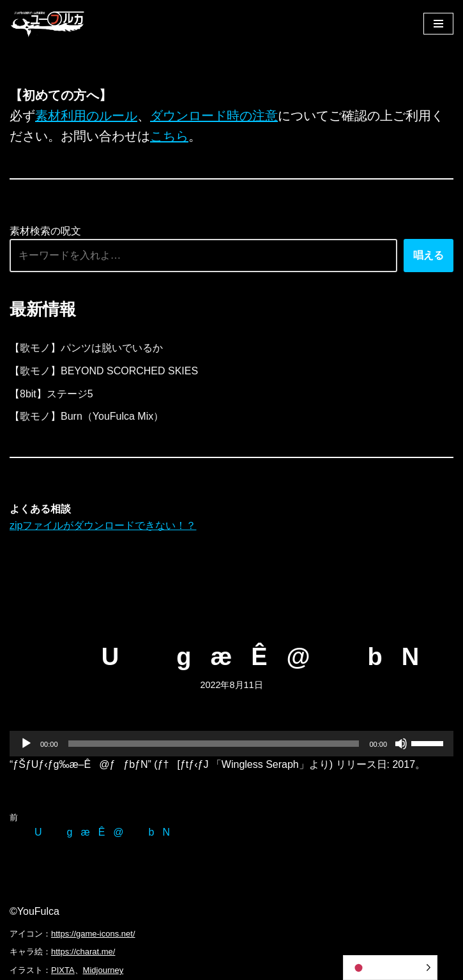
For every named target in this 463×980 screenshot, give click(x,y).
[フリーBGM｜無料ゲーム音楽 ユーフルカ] (48, 23)
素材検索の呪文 (45, 231)
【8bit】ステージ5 (51, 394)
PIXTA (63, 970)
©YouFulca (34, 911)
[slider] (214, 744)
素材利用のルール (86, 116)
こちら (169, 136)
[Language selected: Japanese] (390, 968)
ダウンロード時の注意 (214, 116)
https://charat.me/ (83, 952)
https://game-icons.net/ (93, 934)
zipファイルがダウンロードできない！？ (103, 525)
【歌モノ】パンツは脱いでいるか (86, 348)
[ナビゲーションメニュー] (438, 24)
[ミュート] (401, 744)
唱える (429, 255)
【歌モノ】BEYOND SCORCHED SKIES (104, 371)
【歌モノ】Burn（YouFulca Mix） (87, 416)
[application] (231, 744)
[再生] (26, 744)
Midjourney (103, 970)
